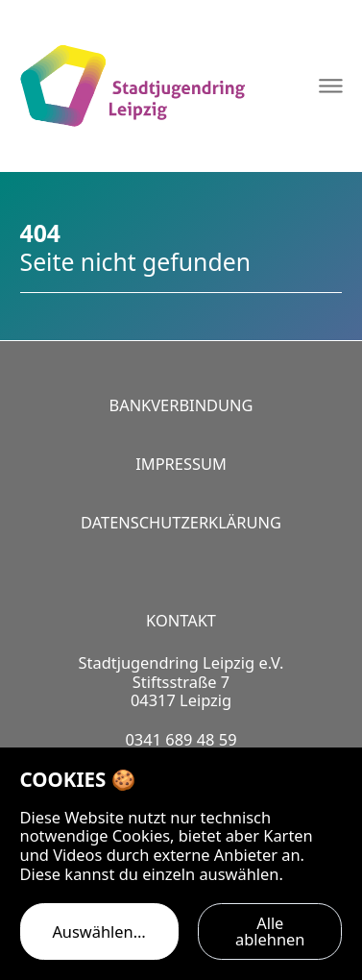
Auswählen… (98, 931)
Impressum (181, 464)
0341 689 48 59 (181, 739)
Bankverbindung (181, 405)
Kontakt (181, 620)
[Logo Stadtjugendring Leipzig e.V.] (132, 86)
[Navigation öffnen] (331, 86)
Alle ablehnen (270, 931)
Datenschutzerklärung (181, 522)
